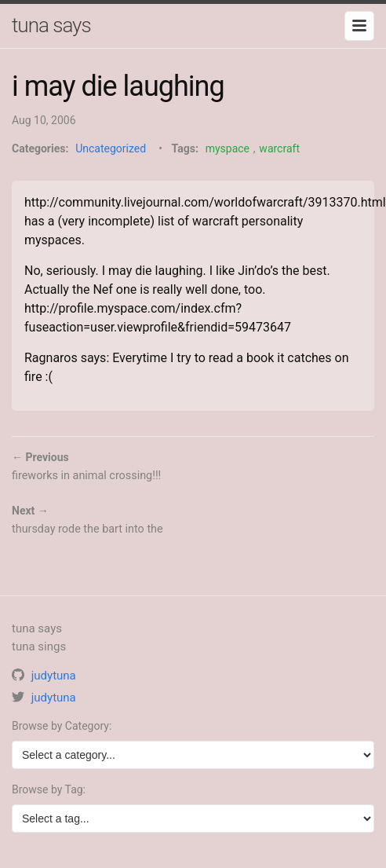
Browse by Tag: (49, 789)
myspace (228, 148)
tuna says (51, 25)
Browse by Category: (62, 726)
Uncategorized (111, 148)
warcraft (279, 148)
